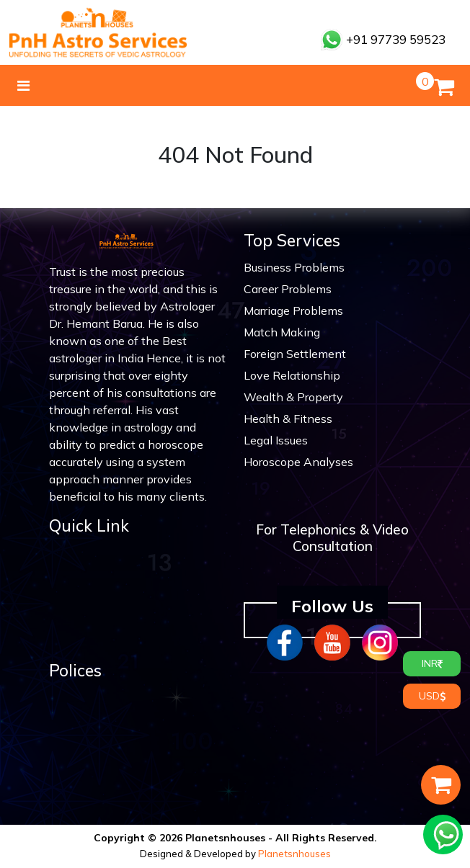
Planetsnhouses (294, 854)
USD (432, 696)
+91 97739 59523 (383, 39)
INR (432, 663)
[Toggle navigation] (23, 86)
